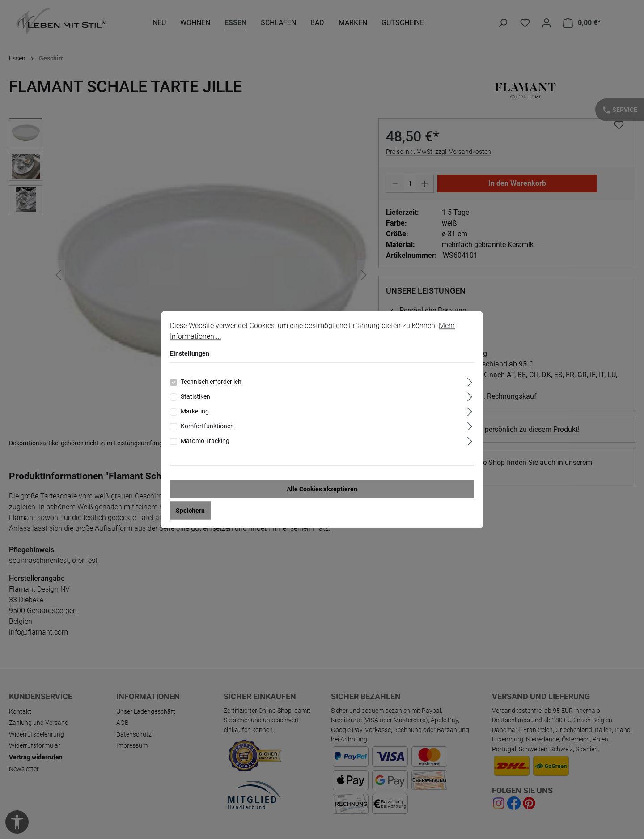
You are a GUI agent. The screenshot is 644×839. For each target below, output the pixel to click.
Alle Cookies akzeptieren (322, 489)
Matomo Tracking (205, 440)
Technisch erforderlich (211, 381)
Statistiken (195, 396)
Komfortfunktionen (207, 426)
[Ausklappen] (470, 381)
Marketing (195, 411)
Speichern (190, 510)
